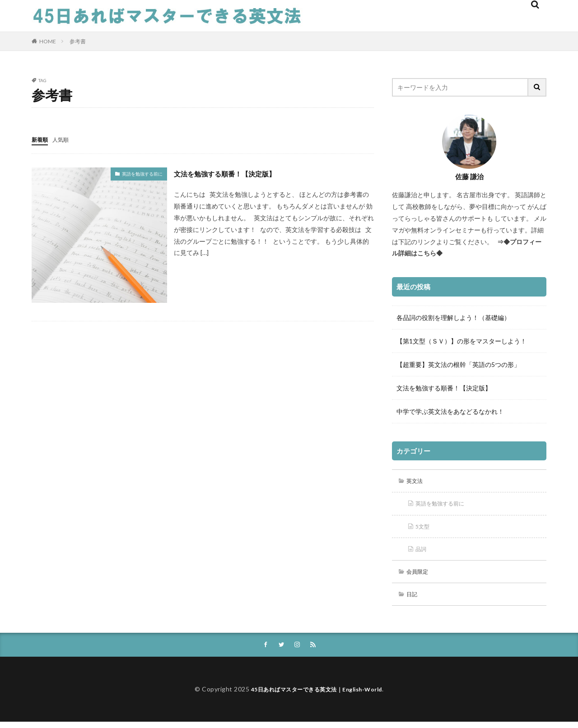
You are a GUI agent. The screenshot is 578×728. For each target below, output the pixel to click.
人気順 (65, 139)
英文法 (417, 481)
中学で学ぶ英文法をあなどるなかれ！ (450, 411)
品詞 (423, 552)
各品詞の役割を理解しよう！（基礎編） (453, 318)
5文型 (424, 528)
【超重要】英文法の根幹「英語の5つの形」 (458, 364)
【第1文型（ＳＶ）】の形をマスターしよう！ (461, 341)
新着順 (41, 139)
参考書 (78, 41)
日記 (414, 599)
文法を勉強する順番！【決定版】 (235, 173)
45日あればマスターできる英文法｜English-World (316, 695)
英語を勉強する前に (142, 173)
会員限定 (420, 575)
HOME (48, 41)
